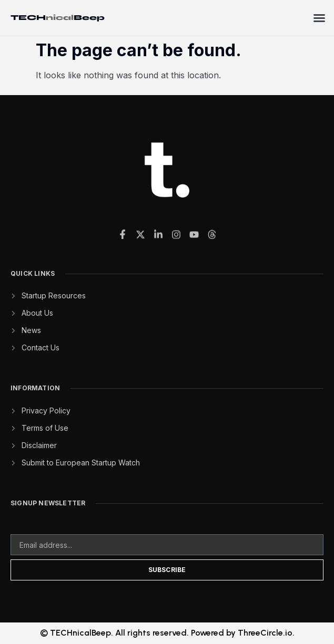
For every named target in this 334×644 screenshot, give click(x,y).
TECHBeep (58, 18)
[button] (319, 18)
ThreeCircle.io (265, 633)
